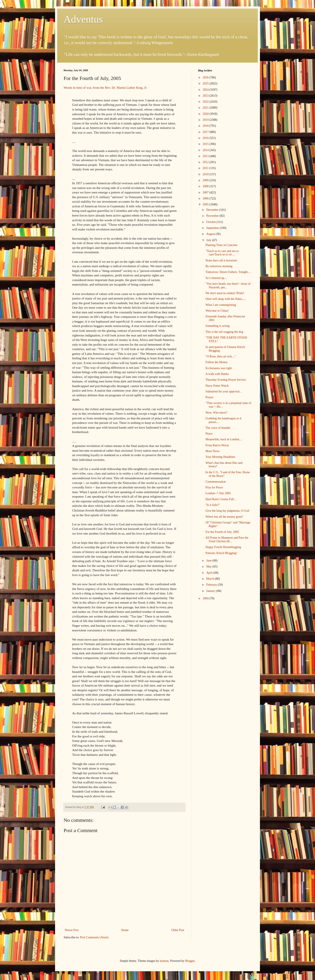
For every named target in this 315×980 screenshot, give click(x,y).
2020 (206, 114)
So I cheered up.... (216, 278)
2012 (206, 162)
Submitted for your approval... (224, 391)
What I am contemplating (221, 305)
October (211, 222)
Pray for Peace (214, 487)
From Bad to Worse (217, 445)
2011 (206, 168)
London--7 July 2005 (218, 493)
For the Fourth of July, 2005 (222, 532)
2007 (206, 192)
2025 (206, 83)
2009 (206, 180)
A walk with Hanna (217, 374)
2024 (206, 90)
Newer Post (72, 930)
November (213, 216)
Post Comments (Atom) (94, 937)
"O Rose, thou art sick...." (221, 356)
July (209, 240)
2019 (206, 120)
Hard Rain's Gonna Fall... (221, 499)
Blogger (190, 961)
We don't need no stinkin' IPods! (225, 293)
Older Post (178, 930)
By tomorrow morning (219, 266)
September (213, 228)
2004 (206, 598)
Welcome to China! (217, 311)
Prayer (209, 397)
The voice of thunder (218, 428)
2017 (206, 132)
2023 (206, 96)
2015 (206, 144)
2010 (206, 174)
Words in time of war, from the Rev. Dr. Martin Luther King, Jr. (105, 88)
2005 (206, 204)
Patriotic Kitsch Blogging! (221, 553)
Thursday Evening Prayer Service (226, 380)
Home (125, 930)
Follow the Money (217, 362)
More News (213, 451)
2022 (206, 102)
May (209, 567)
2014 (206, 150)
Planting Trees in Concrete (221, 245)
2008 (206, 186)
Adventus (83, 19)
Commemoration (216, 482)
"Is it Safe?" (213, 505)
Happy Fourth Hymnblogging (223, 547)
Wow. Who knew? (216, 413)
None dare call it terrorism (221, 260)
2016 (206, 138)
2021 (206, 108)
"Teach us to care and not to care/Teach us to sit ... (222, 253)
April (210, 573)
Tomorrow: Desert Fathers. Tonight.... (228, 272)
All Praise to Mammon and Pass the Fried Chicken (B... (227, 539)
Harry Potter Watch (217, 386)
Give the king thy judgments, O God (227, 511)
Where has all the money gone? (224, 517)
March (210, 579)
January (211, 591)
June (209, 561)
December (213, 210)
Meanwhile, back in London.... (224, 439)
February (212, 585)
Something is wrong (218, 326)
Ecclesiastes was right (219, 368)
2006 (206, 198)
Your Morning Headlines (220, 457)
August (211, 234)
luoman (164, 961)
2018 (206, 126)
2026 (206, 77)
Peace (209, 434)
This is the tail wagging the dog (224, 332)
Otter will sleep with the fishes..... (226, 299)
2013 (206, 156)
